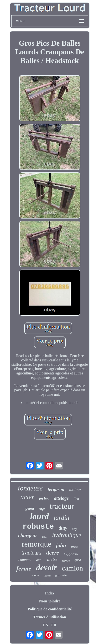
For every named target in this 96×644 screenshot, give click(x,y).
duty (63, 528)
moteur (75, 490)
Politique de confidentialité (50, 609)
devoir (47, 567)
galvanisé (61, 575)
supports (71, 553)
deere (53, 553)
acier (27, 497)
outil (39, 560)
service (66, 561)
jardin (61, 518)
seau (74, 546)
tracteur (62, 506)
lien (76, 499)
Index (50, 593)
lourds (48, 576)
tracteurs (31, 553)
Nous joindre (50, 601)
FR (54, 625)
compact (25, 560)
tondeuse (30, 488)
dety (74, 529)
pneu (30, 508)
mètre (52, 559)
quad (78, 560)
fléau (45, 537)
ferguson (56, 489)
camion (72, 568)
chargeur (28, 535)
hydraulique (67, 535)
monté (36, 575)
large (42, 509)
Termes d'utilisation (50, 617)
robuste (38, 527)
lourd (39, 516)
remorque (36, 544)
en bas (44, 499)
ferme (24, 568)
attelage (61, 498)
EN (46, 625)
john (61, 545)
